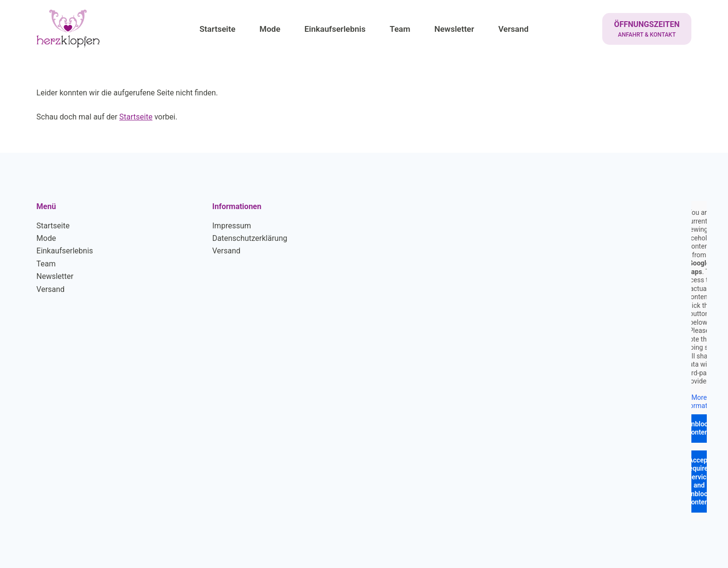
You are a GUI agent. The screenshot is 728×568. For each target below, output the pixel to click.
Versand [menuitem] (513, 29)
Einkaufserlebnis (65, 251)
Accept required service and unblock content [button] (699, 481)
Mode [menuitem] (270, 29)
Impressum (232, 226)
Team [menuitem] (400, 29)
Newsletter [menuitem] (454, 29)
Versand (51, 289)
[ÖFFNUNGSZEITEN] (647, 29)
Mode (46, 238)
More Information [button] (699, 401)
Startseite (136, 117)
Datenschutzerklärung (250, 238)
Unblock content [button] (699, 428)
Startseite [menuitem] (218, 29)
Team (46, 264)
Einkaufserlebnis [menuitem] (335, 29)
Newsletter (55, 276)
